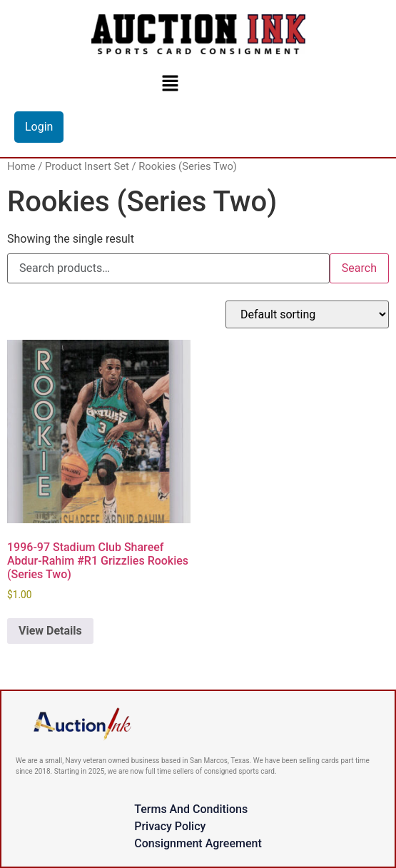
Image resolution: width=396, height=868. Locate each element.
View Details (50, 631)
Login (39, 127)
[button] (170, 83)
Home (21, 166)
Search (359, 268)
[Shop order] (307, 314)
